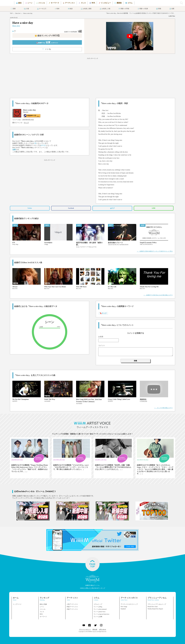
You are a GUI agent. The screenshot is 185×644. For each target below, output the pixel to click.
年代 (41, 614)
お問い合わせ (103, 629)
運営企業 (95, 629)
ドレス (42, 612)
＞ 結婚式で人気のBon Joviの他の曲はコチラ (158, 295)
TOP (11, 13)
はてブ (112, 208)
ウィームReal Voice (100, 612)
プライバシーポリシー (85, 629)
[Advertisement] (92, 77)
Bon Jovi (18, 13)
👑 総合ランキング (47, 36)
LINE (154, 208)
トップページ (17, 604)
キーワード (43, 617)
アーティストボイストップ (129, 604)
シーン (42, 607)
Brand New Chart (153, 607)
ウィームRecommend (100, 609)
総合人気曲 (43, 604)
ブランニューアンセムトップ (157, 604)
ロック (26, 123)
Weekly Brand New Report (155, 609)
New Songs (124, 607)
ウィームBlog (98, 607)
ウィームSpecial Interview (101, 614)
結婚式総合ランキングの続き (27, 218)
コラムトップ (98, 604)
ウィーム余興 (98, 617)
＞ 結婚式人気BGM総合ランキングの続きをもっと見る (155, 251)
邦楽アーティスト (72, 607)
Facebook (71, 208)
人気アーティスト (72, 604)
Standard (123, 609)
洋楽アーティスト (72, 609)
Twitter (30, 208)
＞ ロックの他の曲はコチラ (163, 408)
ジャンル (43, 609)
